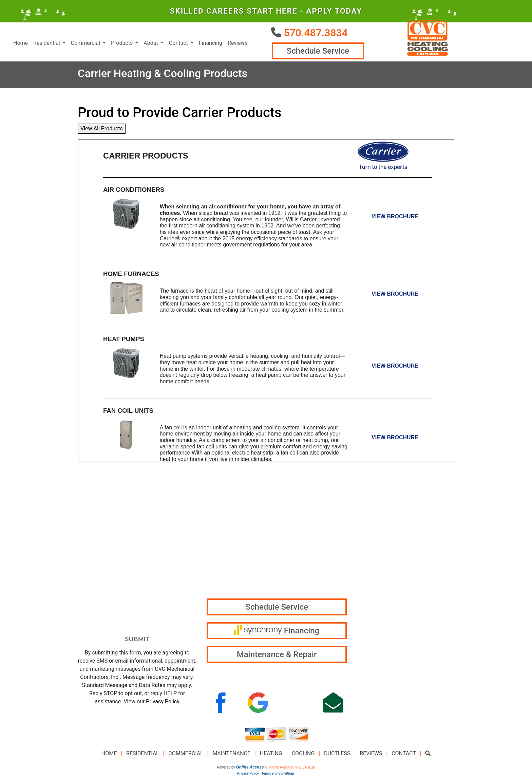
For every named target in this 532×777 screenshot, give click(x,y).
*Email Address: (103, 553)
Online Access (250, 768)
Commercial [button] (86, 44)
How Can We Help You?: (114, 607)
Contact (404, 754)
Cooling (303, 754)
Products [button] (122, 44)
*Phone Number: (103, 580)
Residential (143, 754)
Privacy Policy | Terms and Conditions (266, 774)
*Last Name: (161, 526)
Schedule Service (317, 52)
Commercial (186, 754)
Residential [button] (47, 44)
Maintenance (231, 754)
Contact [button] (179, 44)
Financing (211, 44)
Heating (271, 754)
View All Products (102, 129)
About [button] (151, 44)
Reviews (238, 44)
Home (21, 44)
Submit (137, 640)
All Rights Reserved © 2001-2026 (290, 768)
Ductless (337, 754)
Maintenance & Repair (277, 655)
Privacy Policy (163, 702)
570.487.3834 (316, 33)
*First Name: (97, 526)
